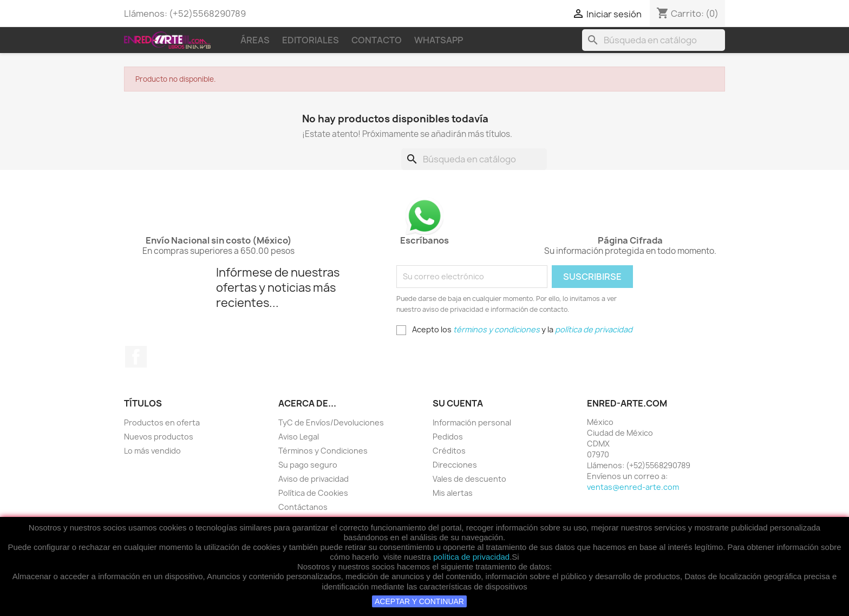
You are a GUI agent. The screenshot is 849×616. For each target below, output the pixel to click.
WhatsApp (439, 40)
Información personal (472, 422)
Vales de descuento (469, 479)
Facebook (136, 357)
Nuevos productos (159, 437)
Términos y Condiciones (323, 451)
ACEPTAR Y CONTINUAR (419, 601)
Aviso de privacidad (314, 479)
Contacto (377, 40)
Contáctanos (303, 507)
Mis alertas (453, 493)
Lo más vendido (152, 451)
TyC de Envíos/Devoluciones (331, 422)
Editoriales (311, 40)
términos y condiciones (497, 329)
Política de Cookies (313, 493)
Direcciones (455, 465)
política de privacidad (471, 557)
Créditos (449, 451)
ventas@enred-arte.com (633, 487)
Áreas (255, 40)
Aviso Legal (299, 437)
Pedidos (448, 437)
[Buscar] (654, 40)
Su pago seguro (308, 465)
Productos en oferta (162, 422)
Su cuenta (458, 403)
